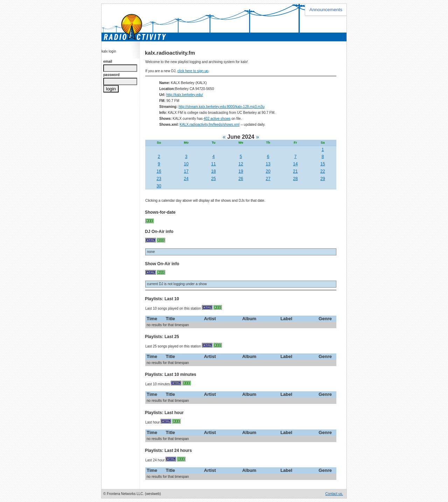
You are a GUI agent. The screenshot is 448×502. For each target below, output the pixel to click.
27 (268, 179)
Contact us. (334, 494)
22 (323, 171)
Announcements (326, 10)
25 (213, 179)
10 (186, 164)
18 (213, 171)
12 (241, 164)
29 (323, 179)
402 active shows (217, 119)
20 (268, 171)
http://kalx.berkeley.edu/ (185, 95)
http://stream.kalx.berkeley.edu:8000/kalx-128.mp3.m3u (222, 107)
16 (159, 171)
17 (186, 171)
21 (295, 171)
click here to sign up (193, 71)
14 (295, 164)
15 (323, 164)
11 (213, 164)
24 (186, 179)
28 (295, 179)
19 (241, 171)
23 (159, 179)
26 (241, 179)
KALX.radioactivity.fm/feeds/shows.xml (209, 125)
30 (159, 186)
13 (268, 164)
